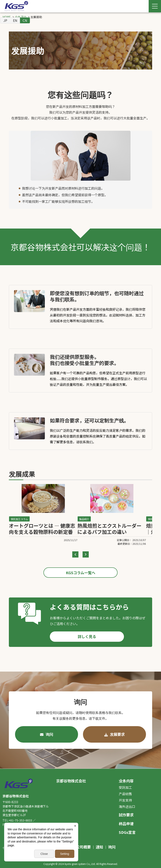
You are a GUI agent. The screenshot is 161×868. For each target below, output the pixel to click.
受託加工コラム (19, 519)
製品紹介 (84, 519)
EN (15, 20)
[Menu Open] (155, 6)
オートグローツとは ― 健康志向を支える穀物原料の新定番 (42, 529)
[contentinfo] (80, 818)
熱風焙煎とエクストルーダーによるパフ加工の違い (109, 529)
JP (5, 20)
